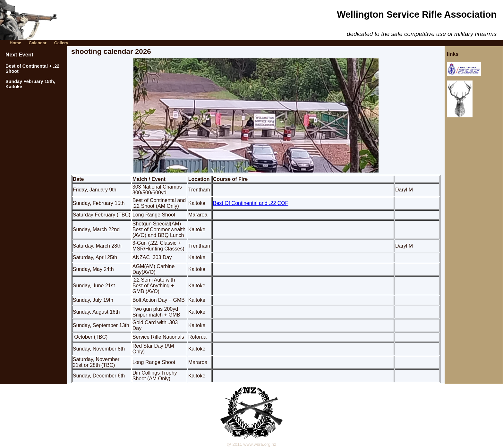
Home (15, 43)
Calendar (38, 43)
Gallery (61, 43)
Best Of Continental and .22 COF (251, 203)
